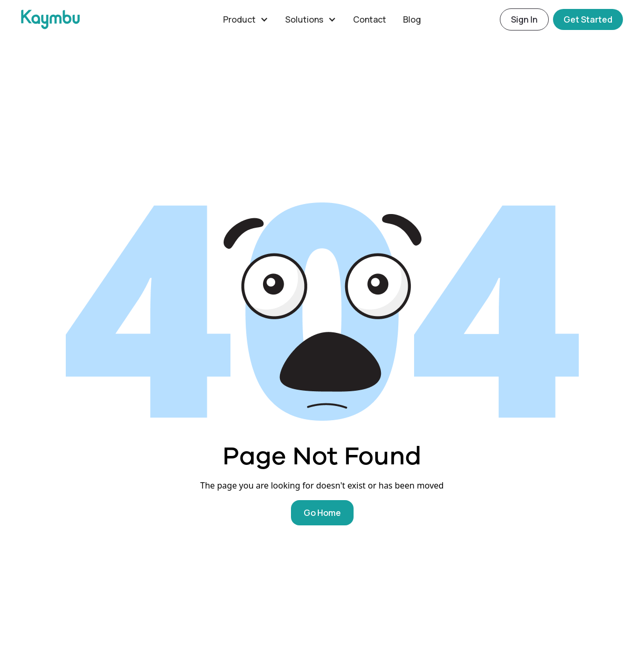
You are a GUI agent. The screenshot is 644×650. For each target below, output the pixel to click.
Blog (412, 19)
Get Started (588, 19)
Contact (370, 19)
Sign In (524, 19)
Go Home (322, 513)
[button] (246, 19)
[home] (118, 19)
